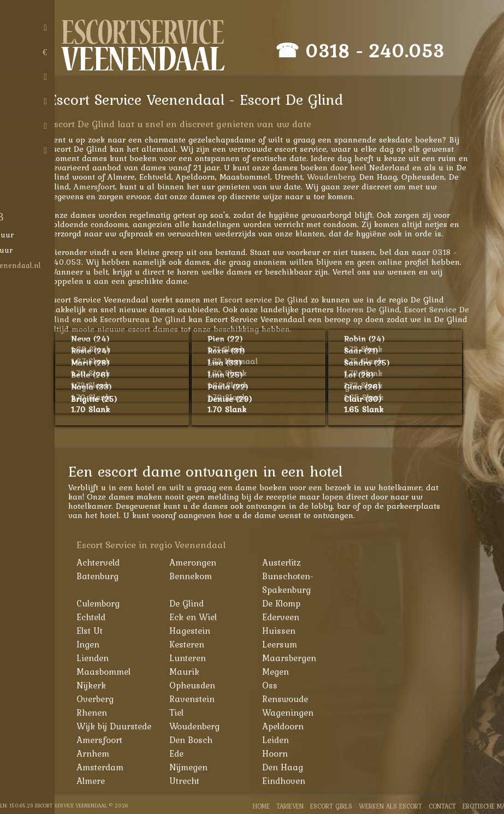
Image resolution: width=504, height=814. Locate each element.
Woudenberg (336, 177)
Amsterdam (106, 767)
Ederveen (287, 617)
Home (261, 806)
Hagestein (196, 631)
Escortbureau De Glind (148, 319)
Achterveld (104, 562)
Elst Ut (96, 631)
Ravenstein (198, 699)
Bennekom (197, 576)
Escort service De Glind (269, 299)
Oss (276, 685)
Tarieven (290, 806)
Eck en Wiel (199, 617)
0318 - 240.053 (380, 50)
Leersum (286, 644)
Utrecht (190, 781)
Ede (182, 753)
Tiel (182, 712)
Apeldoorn (289, 726)
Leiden (281, 740)
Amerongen (199, 562)
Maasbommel (109, 672)
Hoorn (281, 753)
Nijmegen (194, 767)
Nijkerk (97, 685)
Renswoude (291, 699)
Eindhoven (290, 781)
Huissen (285, 631)
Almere (97, 781)
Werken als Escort (390, 806)
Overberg (101, 699)
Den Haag (289, 767)
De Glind (192, 603)
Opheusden (198, 685)
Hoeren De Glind (373, 309)
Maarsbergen (295, 658)
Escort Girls (331, 806)
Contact (442, 806)
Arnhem (99, 753)
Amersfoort (100, 186)
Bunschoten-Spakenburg (294, 583)
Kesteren (193, 644)
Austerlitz (287, 562)
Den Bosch (197, 740)
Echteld (97, 617)
